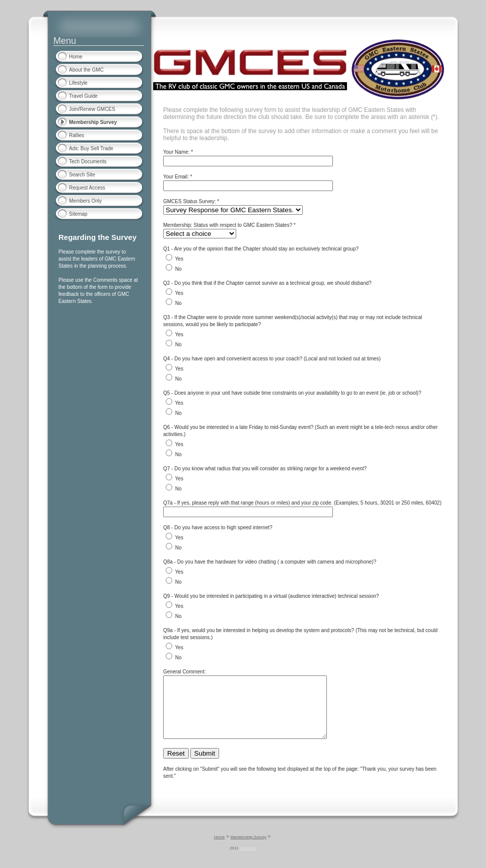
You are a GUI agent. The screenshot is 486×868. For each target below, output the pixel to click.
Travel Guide (83, 96)
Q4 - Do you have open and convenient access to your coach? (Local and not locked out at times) (272, 359)
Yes (179, 259)
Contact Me (248, 860)
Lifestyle (78, 83)
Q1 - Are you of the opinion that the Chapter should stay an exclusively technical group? (261, 249)
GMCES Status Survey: (189, 201)
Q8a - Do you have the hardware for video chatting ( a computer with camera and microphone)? (270, 562)
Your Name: (176, 152)
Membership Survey (93, 122)
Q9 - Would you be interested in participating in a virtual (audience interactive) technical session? (271, 596)
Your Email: (176, 177)
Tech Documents (88, 162)
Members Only (85, 201)
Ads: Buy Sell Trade (91, 148)
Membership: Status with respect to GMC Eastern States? (228, 225)
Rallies (77, 135)
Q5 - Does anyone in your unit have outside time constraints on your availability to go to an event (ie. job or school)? (292, 393)
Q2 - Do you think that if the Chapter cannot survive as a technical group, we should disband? (267, 283)
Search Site (82, 175)
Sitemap (78, 214)
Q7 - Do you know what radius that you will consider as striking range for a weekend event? (265, 469)
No (179, 269)
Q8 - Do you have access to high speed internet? (218, 528)
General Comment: (184, 672)
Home (76, 57)
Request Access (87, 188)
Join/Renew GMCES (92, 109)
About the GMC (86, 70)
